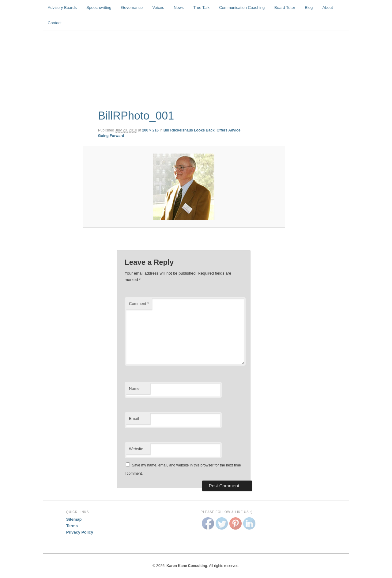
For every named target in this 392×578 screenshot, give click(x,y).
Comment (139, 304)
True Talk (201, 8)
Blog (309, 8)
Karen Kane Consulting (196, 54)
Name (134, 388)
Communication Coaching (242, 8)
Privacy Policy (80, 532)
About (328, 8)
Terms (72, 526)
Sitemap (74, 519)
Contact (55, 23)
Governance (132, 8)
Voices (158, 8)
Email (134, 418)
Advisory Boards (62, 8)
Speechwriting (99, 8)
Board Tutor (285, 8)
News (179, 8)
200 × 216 (150, 130)
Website (136, 449)
